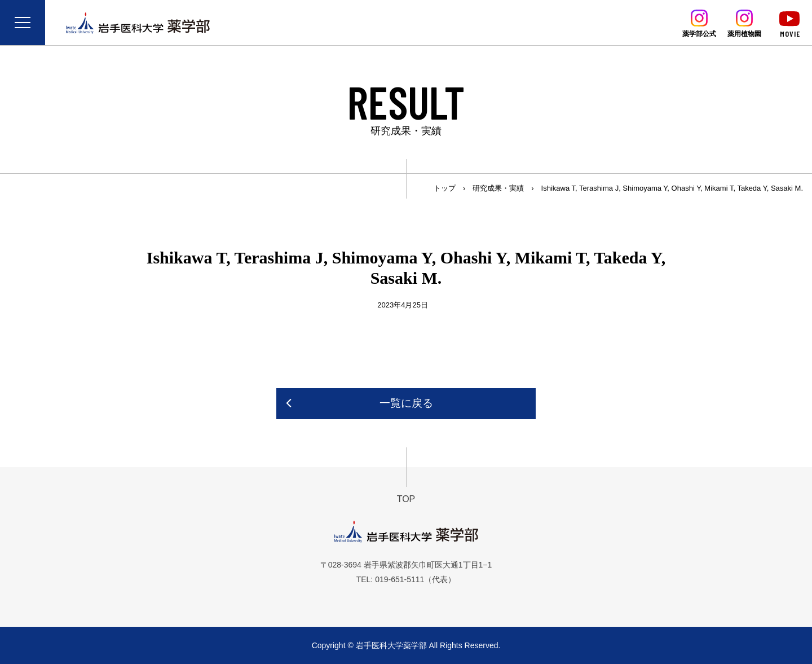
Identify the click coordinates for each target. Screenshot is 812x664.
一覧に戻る (406, 403)
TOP (406, 499)
